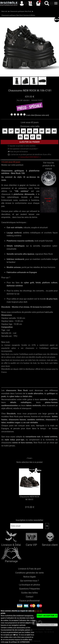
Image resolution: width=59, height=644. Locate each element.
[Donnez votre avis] (42, 115)
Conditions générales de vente (30, 573)
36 (5, 131)
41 (36, 131)
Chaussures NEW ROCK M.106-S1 (30, 498)
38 (17, 131)
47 (33, 137)
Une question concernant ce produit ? (23, 149)
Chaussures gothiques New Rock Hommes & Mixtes (18, 15)
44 (54, 131)
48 (39, 137)
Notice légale (30, 577)
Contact (30, 597)
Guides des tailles (30, 593)
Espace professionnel (30, 601)
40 (30, 131)
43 (48, 131)
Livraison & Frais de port (30, 569)
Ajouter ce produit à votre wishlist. (22, 146)
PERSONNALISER (47, 625)
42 (42, 131)
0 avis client (30, 115)
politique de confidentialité (20, 642)
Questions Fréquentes (30, 589)
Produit (29, 458)
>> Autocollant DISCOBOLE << (30, 157)
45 (20, 137)
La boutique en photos (29, 585)
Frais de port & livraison (18, 152)
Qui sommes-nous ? (30, 581)
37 (11, 131)
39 (23, 131)
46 (26, 137)
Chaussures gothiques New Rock (21, 11)
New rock (5, 11)
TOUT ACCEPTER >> (47, 616)
